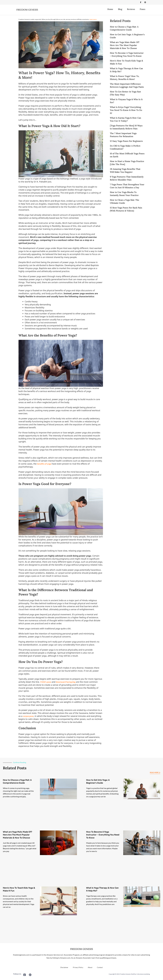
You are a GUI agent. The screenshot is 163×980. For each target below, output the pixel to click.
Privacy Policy (78, 968)
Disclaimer (64, 968)
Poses (142, 10)
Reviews (131, 10)
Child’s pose (46, 682)
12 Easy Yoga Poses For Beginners (126, 142)
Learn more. (93, 20)
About (90, 968)
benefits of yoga (44, 464)
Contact (100, 968)
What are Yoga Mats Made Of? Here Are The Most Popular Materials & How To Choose (125, 46)
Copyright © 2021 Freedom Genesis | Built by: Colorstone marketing (129, 975)
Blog (120, 10)
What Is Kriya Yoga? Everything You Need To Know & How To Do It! (126, 111)
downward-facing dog (66, 682)
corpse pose (28, 717)
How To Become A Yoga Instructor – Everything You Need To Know (103, 835)
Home (110, 10)
